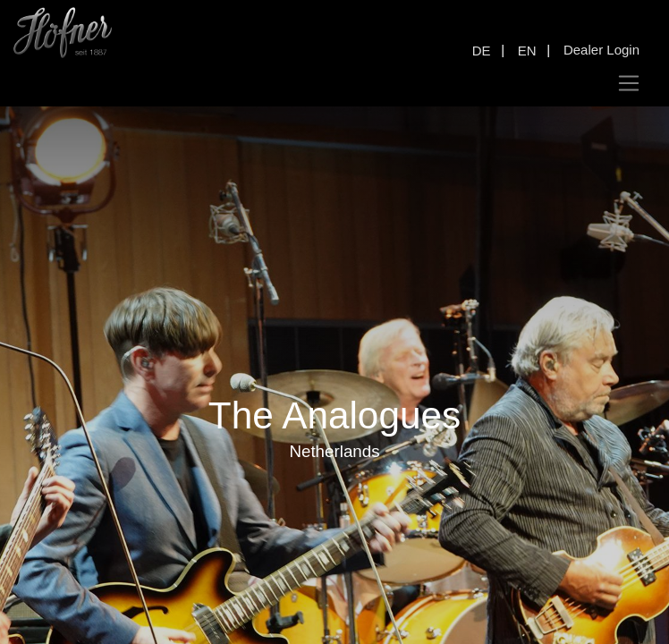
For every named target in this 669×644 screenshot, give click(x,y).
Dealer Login (601, 50)
